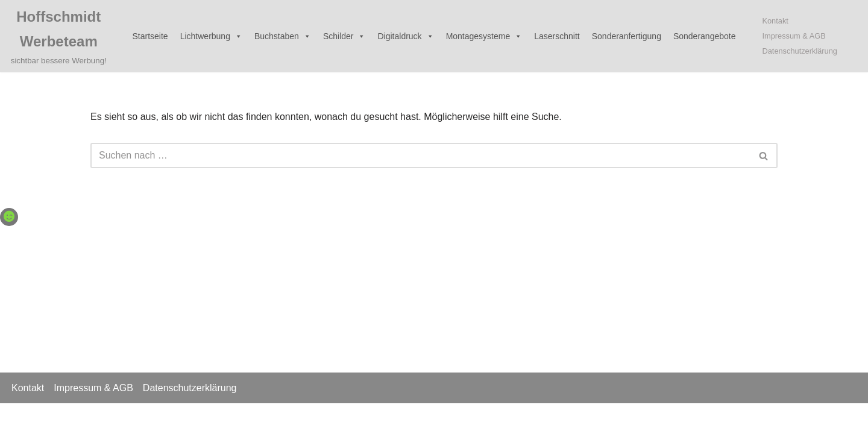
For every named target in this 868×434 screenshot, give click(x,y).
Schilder (344, 36)
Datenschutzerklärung (799, 51)
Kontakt (775, 21)
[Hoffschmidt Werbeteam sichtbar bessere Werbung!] (59, 36)
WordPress (131, 419)
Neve (20, 419)
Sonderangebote (705, 36)
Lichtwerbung (211, 36)
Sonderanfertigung (627, 36)
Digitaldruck (405, 36)
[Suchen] (420, 156)
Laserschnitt (557, 36)
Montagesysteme (484, 36)
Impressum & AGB (794, 36)
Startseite (150, 36)
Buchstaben (283, 36)
